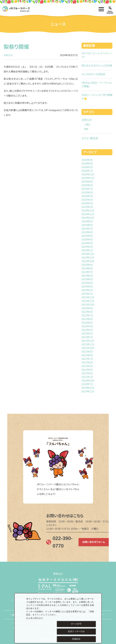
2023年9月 (87, 265)
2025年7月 (87, 189)
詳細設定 (76, 639)
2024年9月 (87, 221)
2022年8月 (87, 312)
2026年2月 (87, 167)
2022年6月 (87, 319)
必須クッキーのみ (76, 631)
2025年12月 (88, 174)
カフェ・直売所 (90, 138)
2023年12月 (88, 254)
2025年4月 (87, 200)
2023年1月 (87, 294)
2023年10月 (88, 261)
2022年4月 (87, 326)
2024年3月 (87, 243)
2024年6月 (87, 232)
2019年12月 (88, 388)
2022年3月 (87, 330)
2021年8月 (87, 355)
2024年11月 (88, 214)
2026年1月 (87, 171)
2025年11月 (88, 178)
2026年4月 (87, 160)
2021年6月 (87, 363)
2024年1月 (87, 250)
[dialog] (58, 618)
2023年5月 (87, 279)
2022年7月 (87, 316)
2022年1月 (87, 337)
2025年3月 (87, 203)
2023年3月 (87, 287)
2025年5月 (87, 196)
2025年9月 (87, 182)
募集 (86, 129)
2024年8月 (87, 225)
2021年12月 (88, 341)
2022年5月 (87, 323)
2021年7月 (87, 359)
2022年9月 (87, 308)
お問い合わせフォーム (94, 542)
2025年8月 (87, 185)
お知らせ (8, 55)
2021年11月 (88, 344)
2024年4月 (87, 240)
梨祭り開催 (16, 47)
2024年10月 (88, 218)
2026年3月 (87, 164)
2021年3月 (87, 373)
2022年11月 (88, 301)
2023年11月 (88, 258)
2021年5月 (87, 366)
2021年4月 (87, 370)
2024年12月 (88, 211)
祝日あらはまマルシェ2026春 (97, 66)
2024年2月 (87, 247)
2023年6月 (87, 276)
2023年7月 (87, 272)
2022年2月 (87, 334)
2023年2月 (87, 290)
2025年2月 (87, 207)
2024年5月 (87, 236)
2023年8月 (87, 268)
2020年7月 (87, 384)
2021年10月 (88, 348)
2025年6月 (87, 193)
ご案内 (87, 125)
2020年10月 (88, 381)
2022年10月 (88, 305)
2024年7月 (87, 229)
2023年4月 (87, 283)
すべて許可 (76, 624)
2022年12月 (88, 297)
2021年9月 (87, 352)
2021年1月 (87, 377)
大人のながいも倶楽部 (93, 74)
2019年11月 (88, 391)
